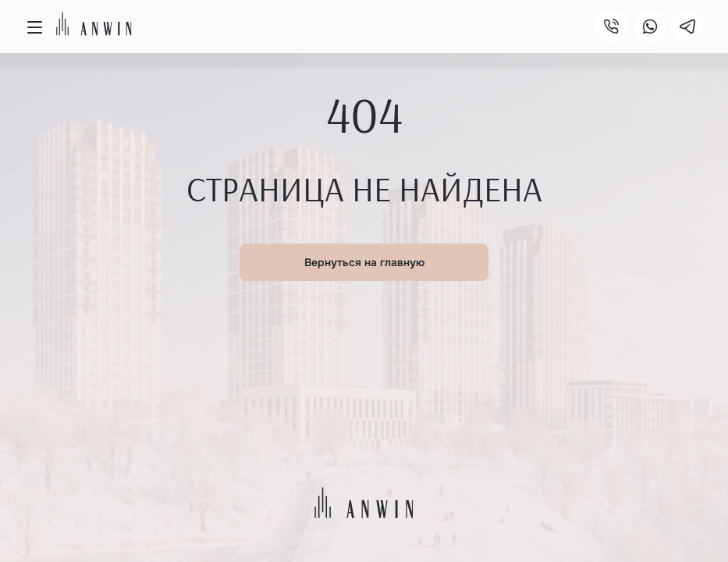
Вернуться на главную (364, 262)
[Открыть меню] (34, 27)
